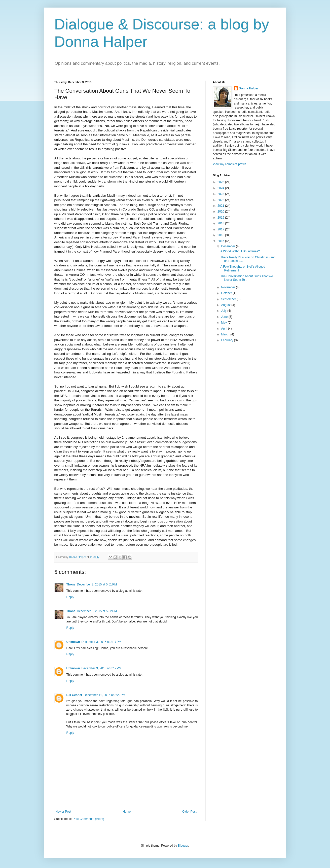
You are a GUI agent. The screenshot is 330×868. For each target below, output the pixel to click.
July (224, 311)
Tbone (71, 584)
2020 (221, 212)
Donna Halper (249, 88)
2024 (221, 188)
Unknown (73, 642)
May (224, 323)
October (227, 293)
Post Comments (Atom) (88, 819)
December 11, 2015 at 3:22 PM (105, 695)
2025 (221, 182)
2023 (221, 194)
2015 (221, 241)
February (227, 340)
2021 (221, 206)
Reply (70, 597)
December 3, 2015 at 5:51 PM (97, 584)
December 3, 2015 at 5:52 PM (97, 611)
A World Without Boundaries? (240, 251)
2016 (221, 235)
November (228, 287)
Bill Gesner (74, 695)
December (228, 246)
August (226, 305)
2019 (221, 218)
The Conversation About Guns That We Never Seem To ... (247, 278)
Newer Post (63, 812)
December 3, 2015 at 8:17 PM (101, 642)
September (229, 299)
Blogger (183, 846)
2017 (221, 229)
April (224, 329)
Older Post (189, 812)
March (226, 334)
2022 (221, 200)
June (225, 317)
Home (127, 812)
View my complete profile (230, 164)
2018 (221, 223)
